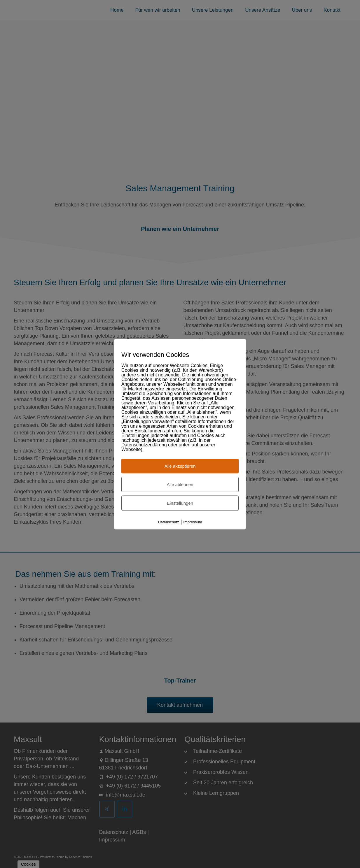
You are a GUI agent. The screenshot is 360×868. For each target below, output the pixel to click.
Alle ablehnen (180, 484)
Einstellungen (180, 503)
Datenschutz (168, 522)
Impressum (193, 522)
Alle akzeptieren (180, 466)
